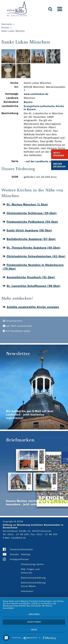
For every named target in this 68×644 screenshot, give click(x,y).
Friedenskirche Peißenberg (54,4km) (32, 222)
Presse (25, 559)
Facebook (15, 549)
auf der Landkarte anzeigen (43, 161)
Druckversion (13, 321)
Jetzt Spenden (59, 154)
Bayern (28, 102)
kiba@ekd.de (19, 538)
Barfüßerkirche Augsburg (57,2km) (31, 239)
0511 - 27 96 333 (18, 534)
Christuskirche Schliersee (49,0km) (32, 213)
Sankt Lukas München (13, 31)
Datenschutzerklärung (33, 578)
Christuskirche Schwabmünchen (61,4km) (36, 256)
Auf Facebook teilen (17, 331)
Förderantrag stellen (32, 564)
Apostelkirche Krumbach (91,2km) (31, 277)
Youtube (14, 554)
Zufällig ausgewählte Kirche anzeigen (33, 307)
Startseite (7, 24)
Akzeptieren (34, 622)
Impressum (27, 591)
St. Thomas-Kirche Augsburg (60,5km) (34, 248)
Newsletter (27, 549)
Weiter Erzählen (59, 165)
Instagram (15, 559)
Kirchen (5, 28)
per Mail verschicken (17, 326)
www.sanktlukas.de (36, 94)
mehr (34, 630)
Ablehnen (34, 614)
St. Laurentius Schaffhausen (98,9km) (34, 286)
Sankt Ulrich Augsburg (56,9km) (29, 230)
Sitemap (26, 554)
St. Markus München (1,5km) (27, 204)
